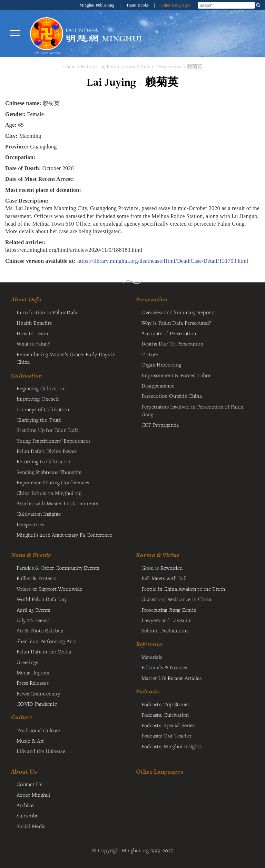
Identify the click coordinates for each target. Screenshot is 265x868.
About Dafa (26, 299)
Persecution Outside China (172, 396)
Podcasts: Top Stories (166, 704)
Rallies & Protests (36, 578)
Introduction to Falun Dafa (47, 312)
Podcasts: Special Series (168, 725)
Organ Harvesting (161, 364)
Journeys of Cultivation (43, 409)
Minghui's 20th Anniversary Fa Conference (65, 535)
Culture (22, 717)
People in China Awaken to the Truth (183, 589)
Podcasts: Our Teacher (167, 735)
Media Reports (33, 672)
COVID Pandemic (37, 704)
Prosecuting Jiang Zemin (169, 610)
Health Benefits (34, 323)
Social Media (31, 826)
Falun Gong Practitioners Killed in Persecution (132, 66)
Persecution (152, 299)
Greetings (27, 662)
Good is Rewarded (162, 568)
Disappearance (158, 385)
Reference (149, 644)
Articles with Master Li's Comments (57, 503)
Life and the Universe (41, 751)
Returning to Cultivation (44, 461)
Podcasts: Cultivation (165, 715)
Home (69, 66)
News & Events (31, 555)
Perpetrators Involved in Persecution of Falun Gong (193, 410)
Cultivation (27, 375)
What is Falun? (33, 343)
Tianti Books (138, 5)
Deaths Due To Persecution (172, 343)
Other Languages (175, 5)
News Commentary (38, 693)
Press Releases (33, 683)
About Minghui (33, 795)
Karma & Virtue (158, 555)
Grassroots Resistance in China (176, 599)
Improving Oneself (38, 399)
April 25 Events (33, 610)
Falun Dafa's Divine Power (46, 451)
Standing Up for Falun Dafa (48, 430)
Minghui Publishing (98, 5)
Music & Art (30, 741)
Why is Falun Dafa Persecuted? (176, 323)
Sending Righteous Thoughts (49, 472)
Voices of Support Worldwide (50, 589)
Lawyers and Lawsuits (166, 620)
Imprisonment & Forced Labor (176, 375)
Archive (25, 805)
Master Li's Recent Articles (172, 678)
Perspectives (30, 524)
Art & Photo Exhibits (40, 630)
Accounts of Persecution (169, 333)
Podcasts (148, 691)
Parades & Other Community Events (58, 568)
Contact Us (29, 784)
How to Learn (32, 333)
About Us (24, 771)
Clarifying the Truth (39, 420)
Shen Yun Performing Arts (46, 641)
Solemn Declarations (165, 630)
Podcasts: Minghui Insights (172, 746)
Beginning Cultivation (41, 388)
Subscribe (28, 815)
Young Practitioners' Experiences (53, 441)
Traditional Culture (38, 730)
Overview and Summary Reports (178, 312)
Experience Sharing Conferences (53, 482)
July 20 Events (33, 620)
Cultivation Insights (39, 514)
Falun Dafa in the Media (44, 651)
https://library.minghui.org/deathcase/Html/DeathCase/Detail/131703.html (163, 261)
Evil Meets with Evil (164, 578)
